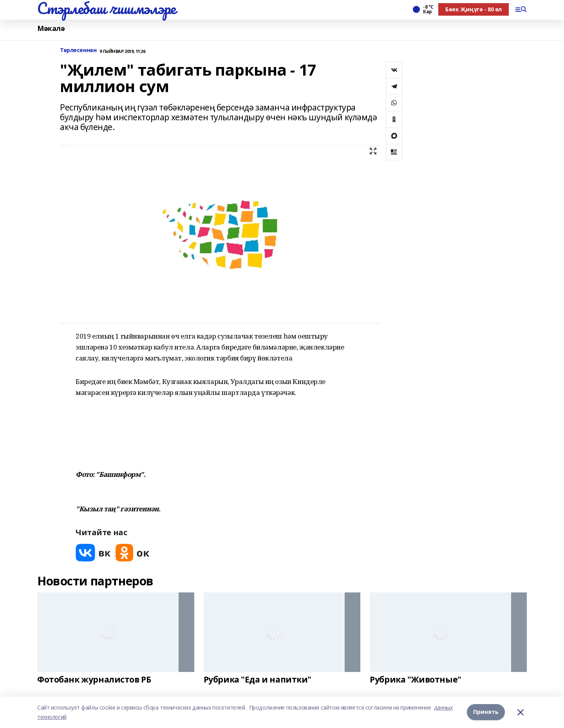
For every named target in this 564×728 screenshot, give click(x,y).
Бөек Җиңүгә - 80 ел (474, 9)
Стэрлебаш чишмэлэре (107, 8)
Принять (486, 712)
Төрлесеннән (78, 50)
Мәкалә (51, 28)
